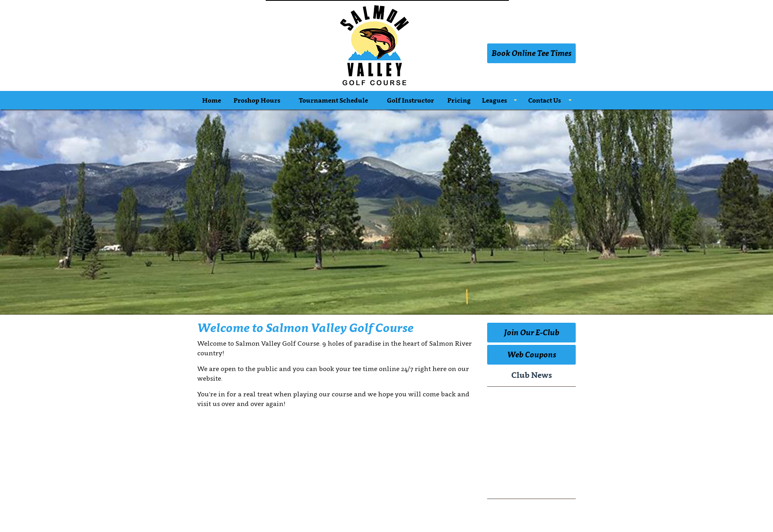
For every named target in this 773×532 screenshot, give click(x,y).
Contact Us (545, 100)
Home (212, 100)
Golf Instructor (410, 100)
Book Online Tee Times (531, 53)
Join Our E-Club (532, 332)
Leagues (494, 100)
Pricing (459, 100)
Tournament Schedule (333, 100)
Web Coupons (532, 355)
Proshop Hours (257, 100)
